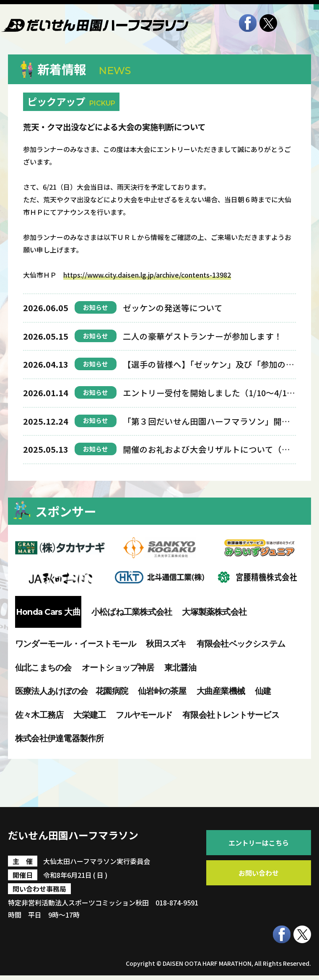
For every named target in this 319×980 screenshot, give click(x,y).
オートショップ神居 (118, 668)
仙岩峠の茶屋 (162, 691)
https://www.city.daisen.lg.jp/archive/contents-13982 (147, 275)
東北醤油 (180, 668)
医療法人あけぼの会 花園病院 (71, 691)
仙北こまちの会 (43, 668)
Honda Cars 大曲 (48, 612)
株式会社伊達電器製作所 (59, 738)
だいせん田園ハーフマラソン (103, 837)
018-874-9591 (177, 907)
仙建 (263, 691)
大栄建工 (89, 715)
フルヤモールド (144, 715)
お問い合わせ (259, 873)
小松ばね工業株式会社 (132, 612)
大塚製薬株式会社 (214, 612)
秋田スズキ (166, 644)
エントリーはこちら (259, 843)
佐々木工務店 (39, 715)
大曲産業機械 (221, 691)
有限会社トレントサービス (231, 715)
